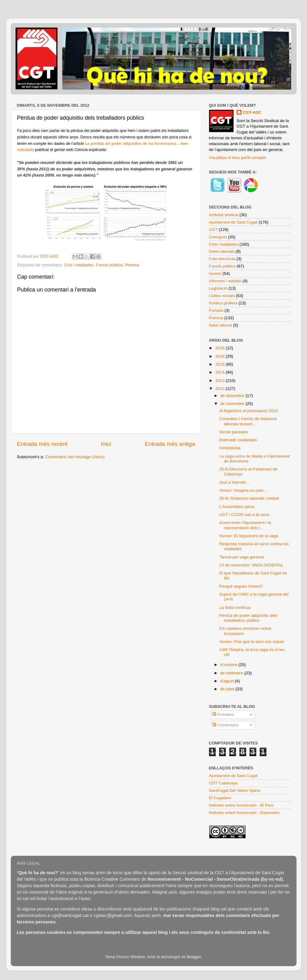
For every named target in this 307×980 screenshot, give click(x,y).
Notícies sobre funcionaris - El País (241, 805)
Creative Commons (121, 879)
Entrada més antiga (170, 444)
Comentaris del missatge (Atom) (75, 457)
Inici (106, 444)
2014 (220, 372)
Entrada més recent (42, 444)
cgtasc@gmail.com (113, 915)
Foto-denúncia (222, 259)
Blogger (194, 957)
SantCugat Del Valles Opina (235, 790)
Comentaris (225, 725)
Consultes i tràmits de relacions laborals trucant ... (248, 421)
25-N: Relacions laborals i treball (249, 498)
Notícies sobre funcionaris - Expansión (244, 813)
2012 (220, 389)
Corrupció (218, 237)
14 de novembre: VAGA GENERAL (251, 565)
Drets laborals (222, 251)
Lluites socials (222, 296)
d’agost (228, 681)
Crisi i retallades (79, 265)
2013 (220, 381)
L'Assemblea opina (237, 507)
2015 (220, 364)
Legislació (218, 288)
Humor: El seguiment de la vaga (249, 536)
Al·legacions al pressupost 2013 (248, 411)
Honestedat (230, 448)
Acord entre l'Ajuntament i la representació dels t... (245, 525)
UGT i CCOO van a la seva (244, 515)
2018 (220, 348)
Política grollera (223, 303)
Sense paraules (234, 432)
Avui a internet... (234, 482)
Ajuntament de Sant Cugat (233, 222)
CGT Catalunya (223, 783)
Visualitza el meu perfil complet (238, 158)
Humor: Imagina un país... (243, 490)
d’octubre (229, 665)
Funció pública (109, 265)
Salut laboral (220, 325)
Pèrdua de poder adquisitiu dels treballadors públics (248, 618)
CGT (213, 230)
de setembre (232, 673)
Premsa (132, 265)
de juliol (228, 689)
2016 (220, 356)
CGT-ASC (252, 112)
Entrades (223, 714)
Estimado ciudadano (238, 440)
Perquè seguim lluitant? (241, 586)
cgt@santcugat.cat (70, 915)
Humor (215, 274)
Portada (216, 310)
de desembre (233, 396)
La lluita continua (235, 607)
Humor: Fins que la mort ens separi (252, 642)
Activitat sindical (224, 215)
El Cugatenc (220, 798)
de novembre (233, 404)
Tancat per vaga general (241, 557)
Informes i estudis (225, 281)
